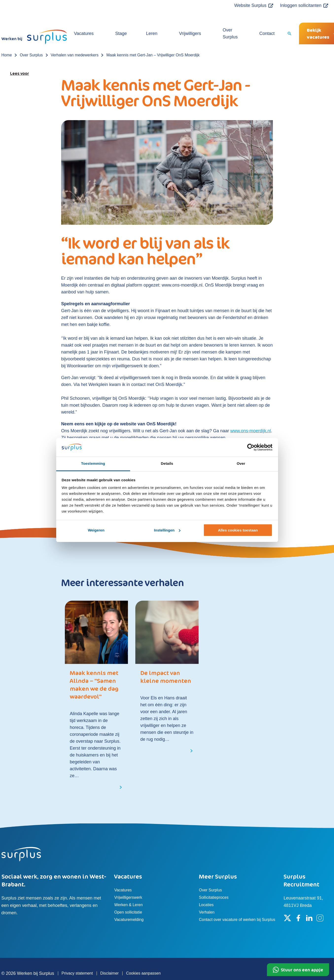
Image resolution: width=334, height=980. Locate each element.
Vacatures (109, 23)
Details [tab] (167, 463)
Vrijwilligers (182, 23)
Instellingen (167, 530)
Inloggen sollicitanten (288, 5)
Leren (156, 23)
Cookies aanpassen (143, 959)
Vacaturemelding (129, 906)
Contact (246, 23)
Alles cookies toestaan (238, 530)
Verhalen (207, 898)
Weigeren (96, 530)
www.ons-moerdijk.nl (251, 417)
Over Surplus (216, 23)
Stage (135, 23)
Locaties (206, 891)
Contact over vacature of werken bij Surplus (237, 906)
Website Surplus (237, 5)
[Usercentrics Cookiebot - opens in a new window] (251, 447)
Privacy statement (77, 959)
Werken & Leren (128, 891)
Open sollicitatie (128, 898)
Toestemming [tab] (93, 463)
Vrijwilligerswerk (128, 884)
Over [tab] (241, 463)
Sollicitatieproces (214, 884)
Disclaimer (110, 959)
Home (7, 41)
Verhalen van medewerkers (75, 41)
